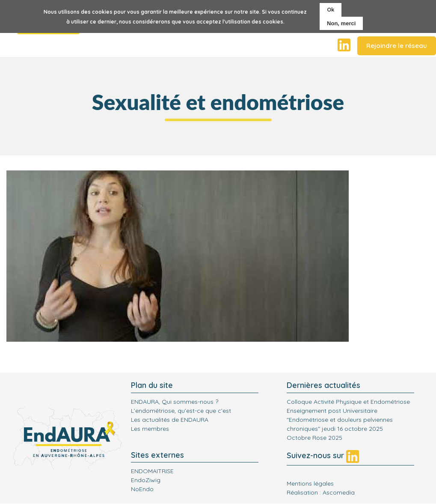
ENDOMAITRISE (152, 471)
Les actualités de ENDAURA (170, 420)
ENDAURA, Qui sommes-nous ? (175, 402)
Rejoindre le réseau (397, 46)
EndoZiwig (146, 480)
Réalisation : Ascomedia (321, 492)
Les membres (150, 429)
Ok (331, 9)
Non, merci (341, 23)
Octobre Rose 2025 (314, 438)
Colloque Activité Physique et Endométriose (348, 402)
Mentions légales (310, 483)
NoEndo (142, 489)
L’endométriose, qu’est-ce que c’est (181, 411)
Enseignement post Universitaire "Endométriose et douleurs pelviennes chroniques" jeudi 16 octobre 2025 (340, 420)
